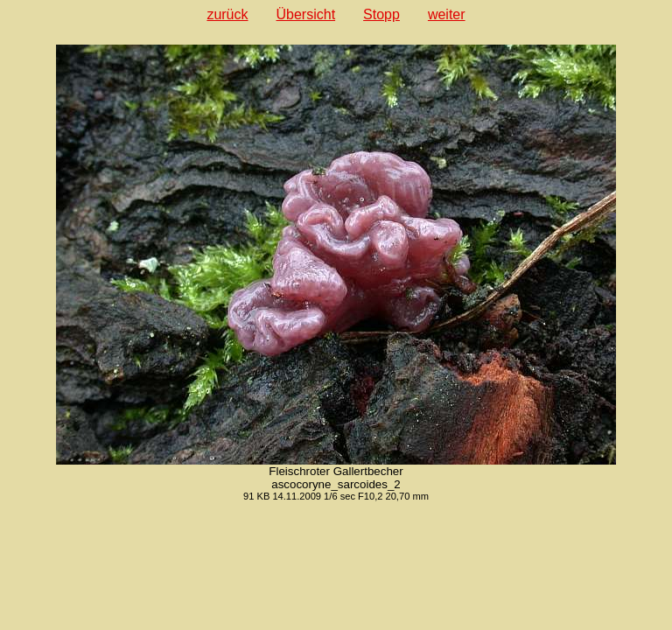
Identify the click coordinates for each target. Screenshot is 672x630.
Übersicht (306, 14)
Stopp (381, 14)
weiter (447, 14)
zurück (227, 14)
